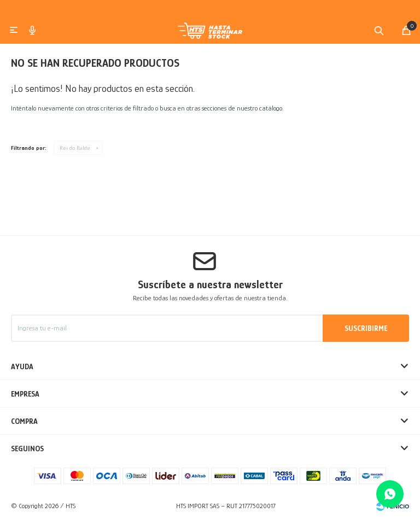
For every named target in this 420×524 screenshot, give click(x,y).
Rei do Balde (75, 152)
